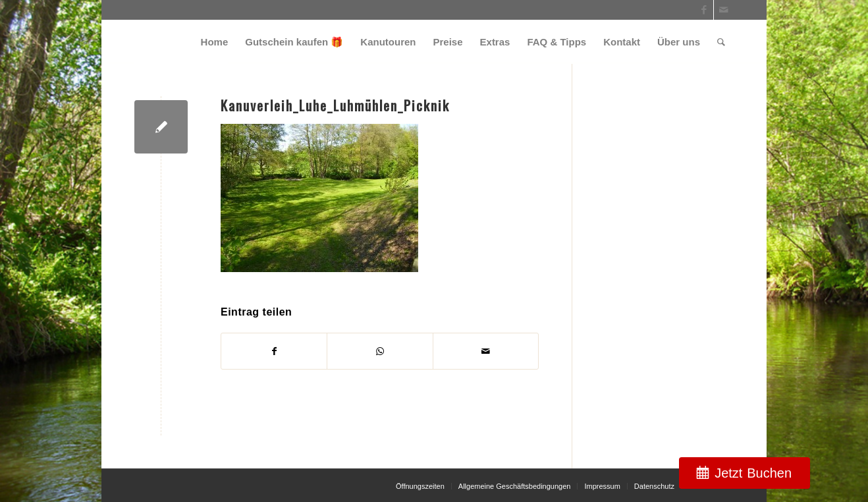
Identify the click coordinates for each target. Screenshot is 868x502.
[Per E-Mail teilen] (486, 351)
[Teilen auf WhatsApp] (380, 351)
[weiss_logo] (181, 42)
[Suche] (721, 42)
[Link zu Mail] (724, 10)
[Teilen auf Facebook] (274, 351)
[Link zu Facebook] (704, 10)
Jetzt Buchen (753, 473)
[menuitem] (215, 42)
